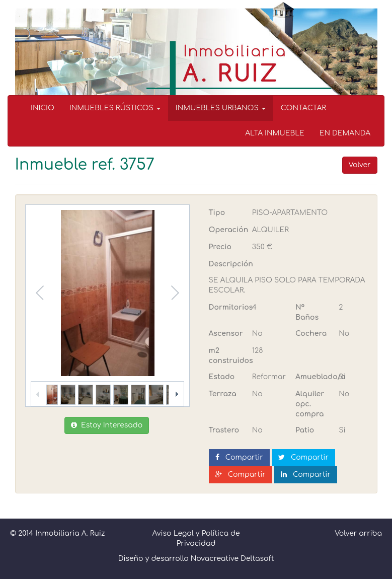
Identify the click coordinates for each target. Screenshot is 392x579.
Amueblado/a (313, 377)
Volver (360, 165)
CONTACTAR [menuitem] (303, 108)
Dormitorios (227, 307)
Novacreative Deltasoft (232, 559)
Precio (220, 247)
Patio (305, 430)
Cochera (311, 334)
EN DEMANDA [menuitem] (345, 133)
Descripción (231, 264)
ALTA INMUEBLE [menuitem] (275, 133)
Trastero (224, 430)
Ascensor (226, 334)
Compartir (239, 457)
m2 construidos (227, 356)
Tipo (217, 213)
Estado (222, 377)
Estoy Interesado (107, 425)
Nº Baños (307, 312)
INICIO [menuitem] (43, 108)
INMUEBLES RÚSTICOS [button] (115, 108)
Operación (227, 230)
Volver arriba (358, 533)
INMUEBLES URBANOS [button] (221, 108)
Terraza (223, 394)
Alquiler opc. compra (310, 404)
